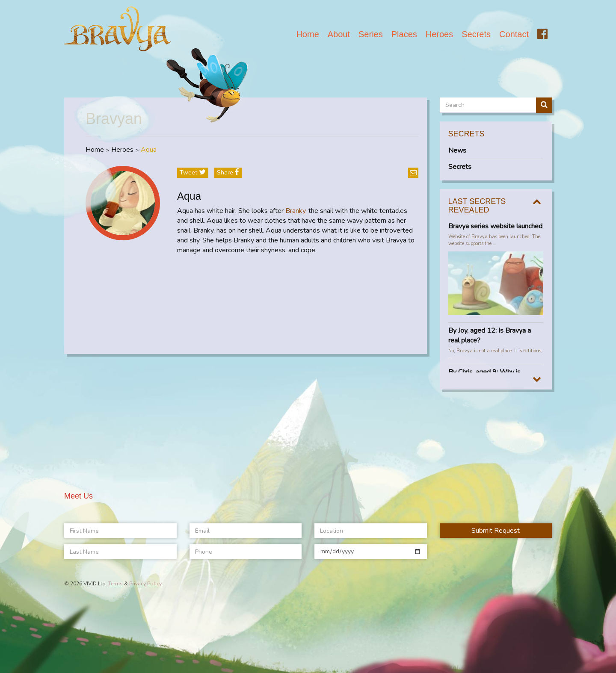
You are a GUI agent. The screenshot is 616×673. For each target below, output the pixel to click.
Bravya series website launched (495, 226)
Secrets (476, 34)
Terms (115, 584)
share (228, 173)
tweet (193, 173)
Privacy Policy (145, 584)
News (457, 151)
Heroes (439, 34)
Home (307, 34)
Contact (514, 34)
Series (371, 34)
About (339, 34)
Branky (295, 211)
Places (404, 34)
